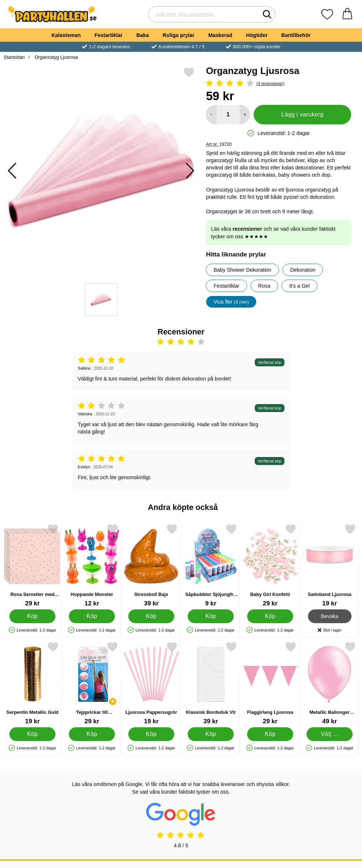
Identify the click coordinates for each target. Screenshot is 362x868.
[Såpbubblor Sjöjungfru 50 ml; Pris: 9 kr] (211, 565)
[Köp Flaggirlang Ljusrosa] (270, 734)
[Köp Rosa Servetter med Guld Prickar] (32, 616)
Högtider (257, 35)
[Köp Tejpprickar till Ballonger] (92, 734)
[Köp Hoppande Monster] (92, 616)
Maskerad (220, 35)
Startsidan (14, 57)
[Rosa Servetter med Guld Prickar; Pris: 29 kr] (32, 565)
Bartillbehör (296, 35)
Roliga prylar (179, 35)
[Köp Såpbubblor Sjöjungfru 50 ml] (211, 616)
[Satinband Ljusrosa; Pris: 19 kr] (330, 565)
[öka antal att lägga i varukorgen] (245, 115)
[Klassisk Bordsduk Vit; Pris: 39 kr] (211, 683)
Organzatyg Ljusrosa (56, 57)
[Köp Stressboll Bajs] (151, 616)
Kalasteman (66, 35)
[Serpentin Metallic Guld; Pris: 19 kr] (32, 683)
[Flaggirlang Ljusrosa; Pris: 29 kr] (270, 683)
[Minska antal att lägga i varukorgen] (211, 115)
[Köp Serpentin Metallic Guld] (32, 734)
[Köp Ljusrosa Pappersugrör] (151, 734)
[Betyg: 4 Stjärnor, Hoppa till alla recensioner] (278, 84)
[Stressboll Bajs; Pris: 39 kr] (151, 565)
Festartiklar (109, 35)
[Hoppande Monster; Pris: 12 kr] (92, 565)
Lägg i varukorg (303, 114)
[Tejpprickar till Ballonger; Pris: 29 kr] (92, 683)
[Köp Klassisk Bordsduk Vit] (211, 734)
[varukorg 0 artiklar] (347, 14)
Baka (142, 35)
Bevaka (330, 616)
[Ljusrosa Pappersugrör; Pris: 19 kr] (151, 683)
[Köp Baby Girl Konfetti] (270, 616)
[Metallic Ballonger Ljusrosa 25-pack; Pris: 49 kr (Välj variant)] (330, 683)
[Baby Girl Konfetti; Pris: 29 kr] (270, 565)
